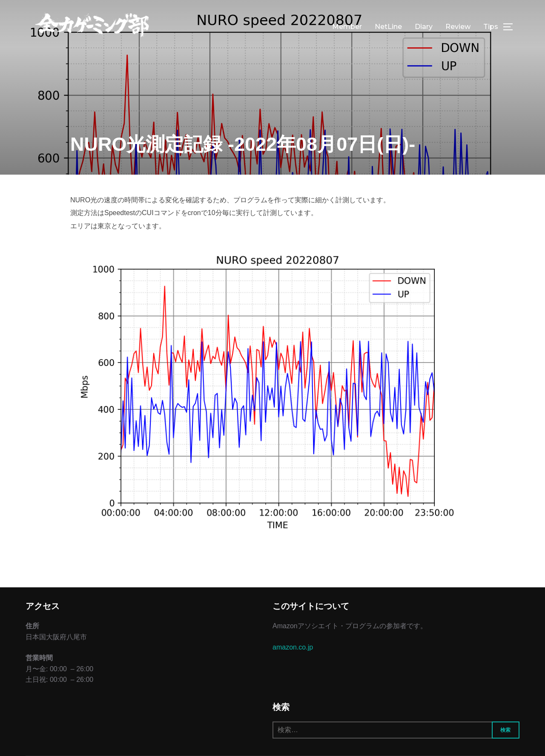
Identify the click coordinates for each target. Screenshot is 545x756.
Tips (491, 27)
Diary (424, 27)
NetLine (388, 27)
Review (458, 27)
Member (347, 27)
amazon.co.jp (293, 647)
